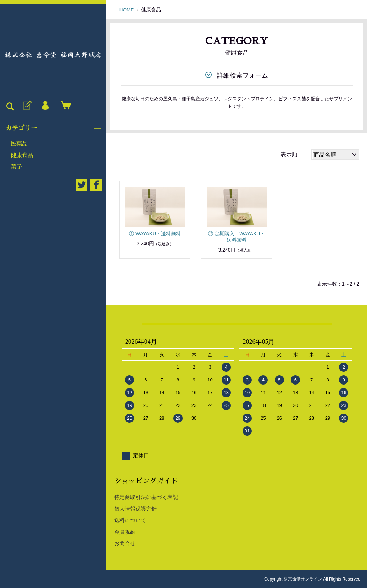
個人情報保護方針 (135, 508)
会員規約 (125, 531)
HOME (127, 10)
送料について (130, 520)
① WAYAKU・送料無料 (155, 233)
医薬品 (19, 144)
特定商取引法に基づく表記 (146, 497)
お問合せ (125, 543)
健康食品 (22, 156)
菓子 (16, 167)
